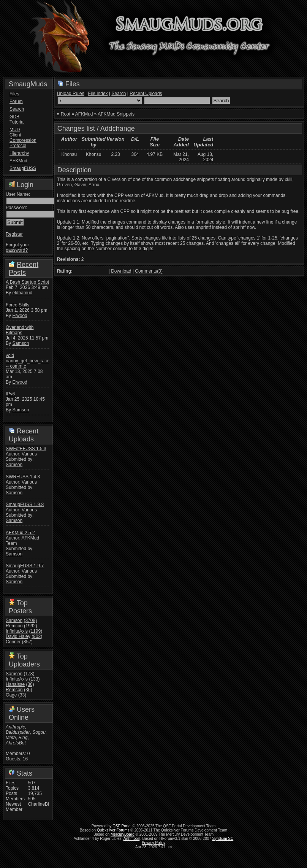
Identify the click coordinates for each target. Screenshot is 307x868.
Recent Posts (24, 269)
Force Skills (17, 305)
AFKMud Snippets (116, 114)
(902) (37, 636)
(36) (30, 684)
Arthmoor (131, 839)
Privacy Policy (153, 843)
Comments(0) (149, 271)
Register (14, 234)
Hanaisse (15, 684)
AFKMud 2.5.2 (20, 533)
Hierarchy (19, 153)
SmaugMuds (28, 84)
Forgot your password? (17, 248)
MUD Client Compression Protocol (20, 138)
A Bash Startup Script (27, 282)
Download (121, 271)
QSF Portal (122, 826)
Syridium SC (223, 839)
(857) (27, 642)
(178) (29, 674)
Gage (11, 695)
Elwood (20, 316)
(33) (22, 695)
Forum (16, 102)
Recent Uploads (24, 435)
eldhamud (22, 293)
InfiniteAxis (17, 631)
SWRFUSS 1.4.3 (23, 477)
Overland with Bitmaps (20, 330)
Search (17, 109)
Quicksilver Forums (113, 830)
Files (14, 94)
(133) (34, 679)
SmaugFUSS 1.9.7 (25, 566)
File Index (98, 94)
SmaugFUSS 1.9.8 (25, 505)
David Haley (18, 636)
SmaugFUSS (20, 168)
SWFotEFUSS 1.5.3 (26, 449)
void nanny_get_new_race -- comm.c (28, 361)
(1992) (31, 626)
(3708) (30, 620)
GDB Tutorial (17, 119)
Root (66, 114)
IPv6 (10, 394)
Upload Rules (71, 94)
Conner (13, 642)
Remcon (14, 626)
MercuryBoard (123, 834)
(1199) (36, 631)
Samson (21, 343)
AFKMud (18, 161)
